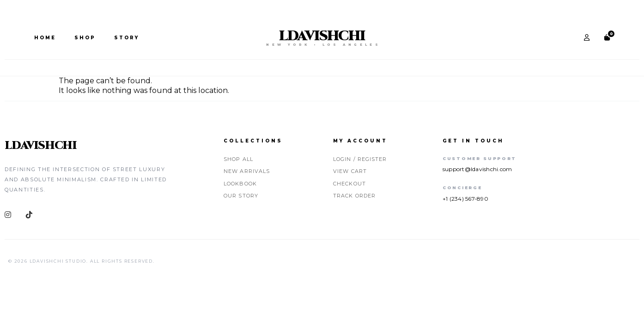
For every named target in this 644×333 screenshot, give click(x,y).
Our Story (241, 196)
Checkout (349, 184)
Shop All (238, 159)
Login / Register (360, 159)
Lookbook (240, 184)
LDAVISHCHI (322, 36)
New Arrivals (247, 171)
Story (127, 38)
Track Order (354, 196)
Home (45, 38)
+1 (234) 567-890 (465, 199)
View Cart (350, 171)
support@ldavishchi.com (477, 169)
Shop (85, 38)
